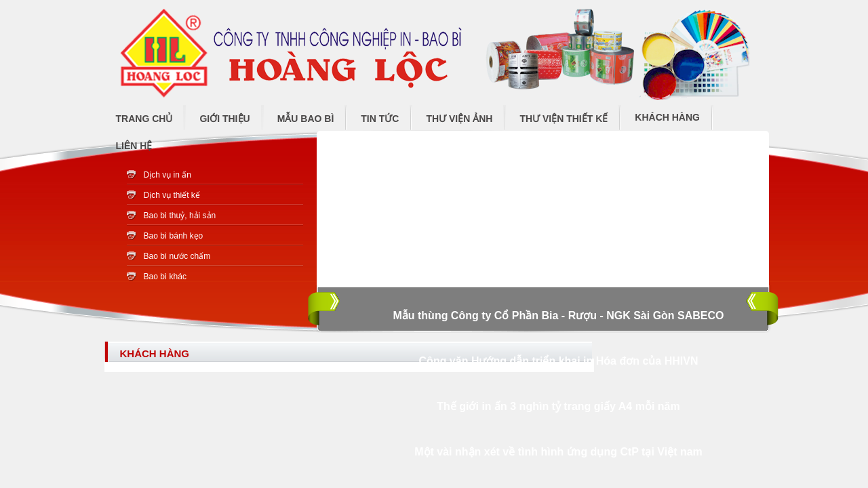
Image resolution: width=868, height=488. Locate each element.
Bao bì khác (165, 277)
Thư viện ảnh (459, 119)
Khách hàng (667, 117)
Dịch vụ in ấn (167, 175)
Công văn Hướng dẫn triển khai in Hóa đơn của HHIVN (559, 361)
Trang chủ (144, 119)
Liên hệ (134, 146)
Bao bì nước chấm (177, 256)
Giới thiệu (224, 119)
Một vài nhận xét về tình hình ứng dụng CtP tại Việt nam (558, 452)
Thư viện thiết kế (564, 119)
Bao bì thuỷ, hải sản (180, 216)
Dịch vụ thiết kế (172, 195)
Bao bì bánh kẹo (174, 236)
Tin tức (380, 119)
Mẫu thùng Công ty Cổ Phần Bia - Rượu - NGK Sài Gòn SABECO (558, 316)
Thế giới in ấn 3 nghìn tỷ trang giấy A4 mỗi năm (558, 406)
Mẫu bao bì (306, 119)
